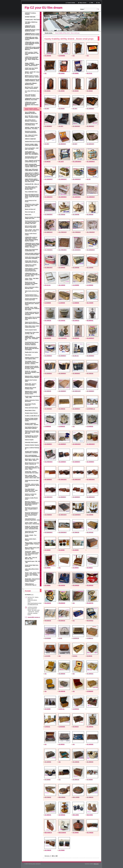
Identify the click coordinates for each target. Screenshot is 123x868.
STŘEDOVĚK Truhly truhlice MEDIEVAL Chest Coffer (32, 99)
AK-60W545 (76, 568)
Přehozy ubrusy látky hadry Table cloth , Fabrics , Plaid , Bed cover (32, 432)
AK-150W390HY (48, 214)
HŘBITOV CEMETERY (30, 139)
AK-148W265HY (91, 197)
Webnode (96, 864)
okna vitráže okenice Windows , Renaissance (31, 120)
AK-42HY (61, 126)
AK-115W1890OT (77, 162)
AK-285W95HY (76, 373)
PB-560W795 (90, 603)
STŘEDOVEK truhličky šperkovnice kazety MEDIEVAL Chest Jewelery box (32, 104)
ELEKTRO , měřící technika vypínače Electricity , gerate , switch (32, 485)
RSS (92, 3)
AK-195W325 (90, 762)
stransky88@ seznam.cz (34, 617)
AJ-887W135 (76, 638)
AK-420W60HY (76, 462)
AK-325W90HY (62, 391)
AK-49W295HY (62, 144)
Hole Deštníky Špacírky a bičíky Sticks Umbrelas (31, 428)
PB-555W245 (62, 603)
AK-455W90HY (62, 497)
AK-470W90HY (48, 515)
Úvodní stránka (49, 33)
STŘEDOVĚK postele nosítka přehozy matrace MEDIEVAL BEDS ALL (32, 48)
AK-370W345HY (48, 462)
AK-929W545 (62, 268)
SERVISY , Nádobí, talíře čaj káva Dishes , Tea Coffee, (32, 128)
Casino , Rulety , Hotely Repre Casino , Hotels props (32, 523)
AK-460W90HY (76, 497)
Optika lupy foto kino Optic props (32, 481)
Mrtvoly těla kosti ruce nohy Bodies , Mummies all (32, 463)
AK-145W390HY (77, 197)
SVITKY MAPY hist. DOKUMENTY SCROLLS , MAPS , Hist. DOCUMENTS (32, 153)
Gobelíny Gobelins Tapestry (32, 445)
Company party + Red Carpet (32, 19)
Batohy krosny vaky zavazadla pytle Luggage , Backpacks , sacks (32, 283)
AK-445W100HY (91, 479)
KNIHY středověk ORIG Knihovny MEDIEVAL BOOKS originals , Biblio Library (32, 166)
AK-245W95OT (48, 356)
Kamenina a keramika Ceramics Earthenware (31, 132)
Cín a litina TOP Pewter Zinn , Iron (32, 92)
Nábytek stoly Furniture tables (31, 381)
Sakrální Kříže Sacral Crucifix (32, 142)
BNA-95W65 (90, 815)
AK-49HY (47, 144)
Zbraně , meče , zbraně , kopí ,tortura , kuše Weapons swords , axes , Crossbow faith (32, 575)
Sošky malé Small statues (32, 408)
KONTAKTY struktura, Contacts (31, 14)
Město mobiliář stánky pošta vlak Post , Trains (32, 548)
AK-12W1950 (48, 56)
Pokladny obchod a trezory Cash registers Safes (32, 358)
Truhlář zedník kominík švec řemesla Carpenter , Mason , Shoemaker (32, 313)
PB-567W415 (90, 621)
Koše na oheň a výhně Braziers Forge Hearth (31, 227)
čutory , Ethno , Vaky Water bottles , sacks (32, 279)
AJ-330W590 (90, 285)
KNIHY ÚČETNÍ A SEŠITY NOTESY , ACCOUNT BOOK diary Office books (32, 180)
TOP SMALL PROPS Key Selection (31, 23)
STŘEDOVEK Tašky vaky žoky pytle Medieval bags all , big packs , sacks (32, 275)
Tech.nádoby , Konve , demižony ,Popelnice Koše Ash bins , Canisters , (32, 363)
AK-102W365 (48, 762)
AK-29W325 (61, 744)
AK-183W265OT (91, 250)
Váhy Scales (28, 355)
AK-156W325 (90, 727)
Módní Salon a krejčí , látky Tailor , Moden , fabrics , (32, 460)
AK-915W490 (90, 515)
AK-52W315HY (90, 144)
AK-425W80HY (90, 462)
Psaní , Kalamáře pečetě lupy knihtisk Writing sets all (32, 161)
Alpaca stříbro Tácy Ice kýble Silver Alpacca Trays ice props (32, 318)
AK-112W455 (90, 268)
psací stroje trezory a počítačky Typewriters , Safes (32, 519)
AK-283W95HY (48, 373)
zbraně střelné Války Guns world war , (32, 566)
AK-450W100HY (48, 497)
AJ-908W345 (48, 426)
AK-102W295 (90, 744)
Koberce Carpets (29, 440)
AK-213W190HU (63, 338)
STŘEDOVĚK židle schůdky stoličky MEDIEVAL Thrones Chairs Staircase (32, 43)
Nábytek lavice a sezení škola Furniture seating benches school (31, 393)
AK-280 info (76, 356)
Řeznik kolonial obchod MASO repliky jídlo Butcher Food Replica (32, 348)
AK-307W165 (90, 532)
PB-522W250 (62, 585)
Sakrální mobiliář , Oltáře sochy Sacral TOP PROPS (32, 145)
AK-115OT (61, 162)
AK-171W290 (90, 303)
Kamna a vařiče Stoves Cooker (31, 234)
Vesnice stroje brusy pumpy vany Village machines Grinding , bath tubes (32, 222)
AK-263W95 (76, 550)
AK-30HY (47, 109)
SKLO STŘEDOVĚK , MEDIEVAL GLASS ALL (31, 113)
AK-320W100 (48, 391)
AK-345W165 (62, 409)
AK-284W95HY (62, 373)
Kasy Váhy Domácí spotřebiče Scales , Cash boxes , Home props (31, 490)
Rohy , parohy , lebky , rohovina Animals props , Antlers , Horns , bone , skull (32, 477)
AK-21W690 (61, 73)
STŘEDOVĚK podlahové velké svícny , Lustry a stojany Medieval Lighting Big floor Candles (32, 239)
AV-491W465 (48, 638)
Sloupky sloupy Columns (31, 413)
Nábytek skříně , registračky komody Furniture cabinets (32, 377)
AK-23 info (89, 73)
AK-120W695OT (91, 162)
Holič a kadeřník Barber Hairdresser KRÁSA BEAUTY (32, 456)
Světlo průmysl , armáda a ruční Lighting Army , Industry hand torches (32, 270)
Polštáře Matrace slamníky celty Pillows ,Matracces (32, 436)
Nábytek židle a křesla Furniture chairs (31, 388)
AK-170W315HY (63, 232)
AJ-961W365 (62, 727)
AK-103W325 (76, 762)
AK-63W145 (76, 727)
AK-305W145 (76, 780)
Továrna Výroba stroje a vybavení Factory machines (32, 295)
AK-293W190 (62, 691)
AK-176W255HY (48, 250)
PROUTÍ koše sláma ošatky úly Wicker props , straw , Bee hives (32, 205)
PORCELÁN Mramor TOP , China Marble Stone (32, 124)
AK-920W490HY (48, 532)
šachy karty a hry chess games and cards (31, 532)
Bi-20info (75, 656)
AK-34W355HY (90, 109)
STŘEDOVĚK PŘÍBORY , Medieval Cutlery (31, 84)
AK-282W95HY (90, 356)
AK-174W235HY (91, 232)
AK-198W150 (48, 815)
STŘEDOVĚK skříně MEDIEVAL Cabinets (30, 27)
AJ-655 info (61, 709)
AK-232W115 (76, 320)
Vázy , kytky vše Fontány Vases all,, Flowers (31, 136)
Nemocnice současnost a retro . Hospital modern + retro (31, 509)
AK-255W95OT (62, 356)
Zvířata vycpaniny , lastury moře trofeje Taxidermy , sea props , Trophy (32, 468)
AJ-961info (47, 727)
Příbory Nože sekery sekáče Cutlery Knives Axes (32, 327)
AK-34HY (75, 109)
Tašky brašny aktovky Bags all (32, 292)
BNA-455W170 (48, 833)
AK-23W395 (47, 91)
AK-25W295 (76, 91)
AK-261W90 (47, 709)
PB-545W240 (48, 603)
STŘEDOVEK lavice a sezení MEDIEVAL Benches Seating (32, 34)
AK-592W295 (48, 338)
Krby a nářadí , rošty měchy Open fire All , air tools (32, 230)
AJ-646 (60, 638)
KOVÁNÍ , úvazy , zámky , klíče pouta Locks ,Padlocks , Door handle (32, 309)
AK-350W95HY (76, 409)
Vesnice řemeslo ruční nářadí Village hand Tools (32, 218)
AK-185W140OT (48, 268)
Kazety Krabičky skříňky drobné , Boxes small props (32, 109)
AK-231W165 (62, 320)
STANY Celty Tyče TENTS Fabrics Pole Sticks (31, 69)
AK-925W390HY (63, 532)
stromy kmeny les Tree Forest (31, 201)
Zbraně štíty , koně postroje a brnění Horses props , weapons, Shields (32, 580)
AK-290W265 (62, 674)
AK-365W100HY (91, 444)
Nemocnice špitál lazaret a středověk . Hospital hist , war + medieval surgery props (32, 514)
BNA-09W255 (62, 797)
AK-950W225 (62, 815)
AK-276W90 (61, 850)
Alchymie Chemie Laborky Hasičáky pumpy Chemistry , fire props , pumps (32, 367)
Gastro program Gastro (31, 330)
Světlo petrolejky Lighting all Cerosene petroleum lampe (32, 254)
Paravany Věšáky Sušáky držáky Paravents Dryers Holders (31, 420)
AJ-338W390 (76, 303)
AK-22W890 (76, 73)
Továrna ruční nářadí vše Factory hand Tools (31, 299)
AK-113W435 (62, 285)
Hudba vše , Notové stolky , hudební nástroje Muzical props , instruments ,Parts (32, 528)
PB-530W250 (76, 585)
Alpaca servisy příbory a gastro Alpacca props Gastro (32, 323)
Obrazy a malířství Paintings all (32, 448)
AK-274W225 (90, 833)
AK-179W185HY (63, 250)
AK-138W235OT (48, 197)
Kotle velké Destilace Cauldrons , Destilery (30, 95)
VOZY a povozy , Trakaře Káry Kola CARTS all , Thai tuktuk (32, 53)
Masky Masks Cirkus (30, 410)
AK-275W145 (48, 850)
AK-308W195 (76, 532)
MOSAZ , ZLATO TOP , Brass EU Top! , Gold (32, 73)
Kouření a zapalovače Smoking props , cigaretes (32, 424)
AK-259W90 (76, 833)
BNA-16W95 (76, 815)
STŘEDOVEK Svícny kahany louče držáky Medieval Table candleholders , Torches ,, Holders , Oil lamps (32, 245)
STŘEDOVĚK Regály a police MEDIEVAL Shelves (32, 30)
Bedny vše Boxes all (30, 209)
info (74, 56)
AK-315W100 (90, 373)
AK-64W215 (90, 568)
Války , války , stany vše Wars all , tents (31, 558)
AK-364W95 (47, 585)
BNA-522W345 (62, 833)
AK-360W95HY (62, 444)
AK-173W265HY (77, 232)
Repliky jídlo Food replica (31, 352)
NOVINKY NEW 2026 (30, 17)
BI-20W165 (89, 656)
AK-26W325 (90, 91)
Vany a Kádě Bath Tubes (31, 192)
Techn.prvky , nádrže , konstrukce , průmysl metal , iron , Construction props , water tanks (32, 553)
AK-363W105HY (77, 444)
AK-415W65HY (62, 462)
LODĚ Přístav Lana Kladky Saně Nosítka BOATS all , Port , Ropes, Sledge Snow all (32, 59)
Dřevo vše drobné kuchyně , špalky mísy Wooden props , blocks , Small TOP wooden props (32, 196)
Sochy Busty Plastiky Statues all (30, 405)
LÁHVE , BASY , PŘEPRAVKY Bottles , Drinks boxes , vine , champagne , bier (32, 338)
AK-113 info (47, 285)
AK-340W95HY (48, 409)
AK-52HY (75, 144)
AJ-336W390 (62, 303)
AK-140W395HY (63, 197)
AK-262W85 (61, 550)
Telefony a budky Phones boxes (31, 498)
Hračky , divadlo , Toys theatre (31, 536)
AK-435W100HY (63, 479)
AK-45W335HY (90, 126)
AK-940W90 (90, 780)
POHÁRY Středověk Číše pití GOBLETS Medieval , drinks (32, 80)
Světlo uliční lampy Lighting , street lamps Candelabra (32, 258)
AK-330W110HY (77, 391)
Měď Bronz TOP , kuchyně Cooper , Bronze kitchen (32, 88)
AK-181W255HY (77, 250)
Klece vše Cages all (30, 212)
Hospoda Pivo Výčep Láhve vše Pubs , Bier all (32, 333)
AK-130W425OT (63, 179)
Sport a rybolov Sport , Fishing (31, 540)
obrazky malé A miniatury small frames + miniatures (32, 452)
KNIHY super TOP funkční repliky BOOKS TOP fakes (32, 170)
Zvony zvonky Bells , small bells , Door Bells (32, 149)
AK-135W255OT (77, 179)
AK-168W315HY (48, 232)
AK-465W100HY (91, 497)
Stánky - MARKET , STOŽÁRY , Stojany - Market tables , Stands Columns (32, 64)
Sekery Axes (28, 215)
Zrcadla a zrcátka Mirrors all (32, 416)
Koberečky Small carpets (31, 442)
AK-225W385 (76, 268)
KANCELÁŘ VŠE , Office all (32, 184)
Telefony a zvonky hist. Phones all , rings (31, 495)
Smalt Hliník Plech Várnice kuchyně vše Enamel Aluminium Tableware (32, 343)
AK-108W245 (90, 797)
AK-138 (89, 179)
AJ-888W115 (90, 638)
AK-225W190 (76, 338)
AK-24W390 (61, 91)
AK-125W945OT (48, 179)
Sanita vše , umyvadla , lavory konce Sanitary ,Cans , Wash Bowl (32, 372)
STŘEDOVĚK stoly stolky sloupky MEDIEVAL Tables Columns (32, 39)
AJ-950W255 (90, 691)
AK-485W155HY (63, 515)
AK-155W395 (76, 214)
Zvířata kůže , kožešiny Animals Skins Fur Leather (32, 472)
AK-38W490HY (48, 126)
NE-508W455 (90, 320)
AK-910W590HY (77, 515)
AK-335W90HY (90, 391)
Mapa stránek (83, 3)
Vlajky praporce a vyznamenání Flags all (31, 584)
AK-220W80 (47, 780)
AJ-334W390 (48, 303)
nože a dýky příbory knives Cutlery (32, 570)
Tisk (99, 3)
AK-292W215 (90, 674)
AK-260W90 (47, 550)
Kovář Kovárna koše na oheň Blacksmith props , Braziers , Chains (32, 304)
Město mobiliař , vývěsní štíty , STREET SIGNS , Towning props (32, 544)
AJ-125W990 (76, 285)
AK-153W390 (62, 214)
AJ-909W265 (62, 426)
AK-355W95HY (48, 444)
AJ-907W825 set (91, 409)
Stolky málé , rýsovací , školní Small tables (31, 384)
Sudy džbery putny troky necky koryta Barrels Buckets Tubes (31, 188)
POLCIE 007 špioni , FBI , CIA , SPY (32, 562)
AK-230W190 (48, 320)
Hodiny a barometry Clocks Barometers (32, 401)
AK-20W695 (47, 568)
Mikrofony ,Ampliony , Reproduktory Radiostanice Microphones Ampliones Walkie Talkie (32, 503)
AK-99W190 (47, 162)
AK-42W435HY (76, 126)
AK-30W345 (61, 109)
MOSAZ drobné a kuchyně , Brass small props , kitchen (32, 76)
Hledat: (82, 9)
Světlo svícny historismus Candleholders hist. (32, 250)
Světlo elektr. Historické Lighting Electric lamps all (32, 262)
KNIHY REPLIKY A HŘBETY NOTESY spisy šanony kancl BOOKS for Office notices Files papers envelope (32, 175)
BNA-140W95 (76, 797)
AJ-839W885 (62, 56)
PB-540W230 (90, 585)
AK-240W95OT (90, 338)
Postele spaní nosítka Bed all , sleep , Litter (32, 397)
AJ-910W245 (90, 426)
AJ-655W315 (76, 709)
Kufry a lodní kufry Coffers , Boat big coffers (32, 288)
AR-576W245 (48, 797)
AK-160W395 (90, 214)
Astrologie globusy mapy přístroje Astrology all (31, 157)
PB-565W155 (48, 621)
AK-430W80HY (48, 479)
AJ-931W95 (47, 656)
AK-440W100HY (77, 479)
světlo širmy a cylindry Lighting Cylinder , (31, 265)
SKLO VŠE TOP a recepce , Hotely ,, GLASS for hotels (32, 117)
